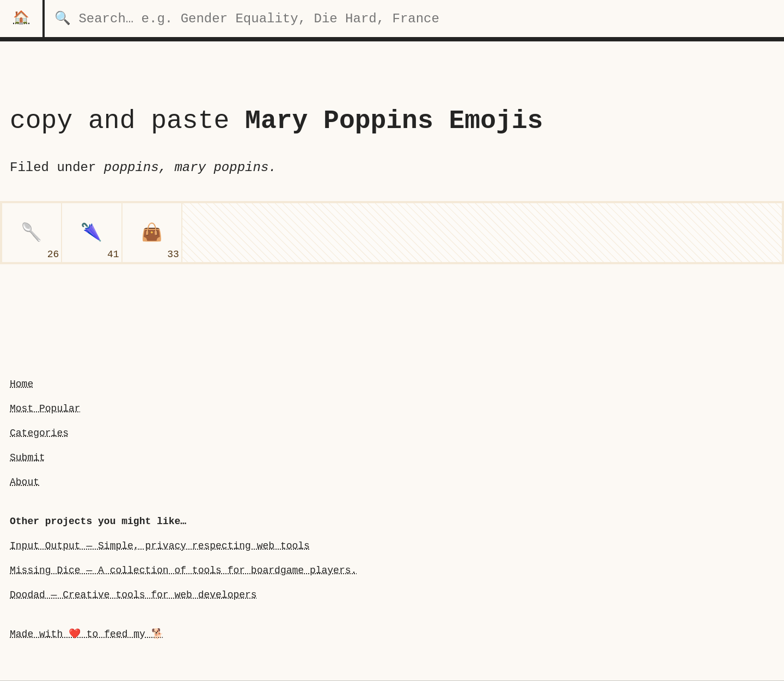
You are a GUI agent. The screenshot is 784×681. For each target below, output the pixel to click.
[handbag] (152, 233)
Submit (27, 458)
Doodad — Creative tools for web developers (133, 595)
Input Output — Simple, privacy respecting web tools (160, 546)
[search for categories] (414, 19)
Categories (39, 433)
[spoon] (32, 233)
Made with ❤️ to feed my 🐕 (87, 634)
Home (22, 384)
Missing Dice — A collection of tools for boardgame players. (183, 570)
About (24, 482)
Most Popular (45, 409)
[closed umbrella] (91, 233)
